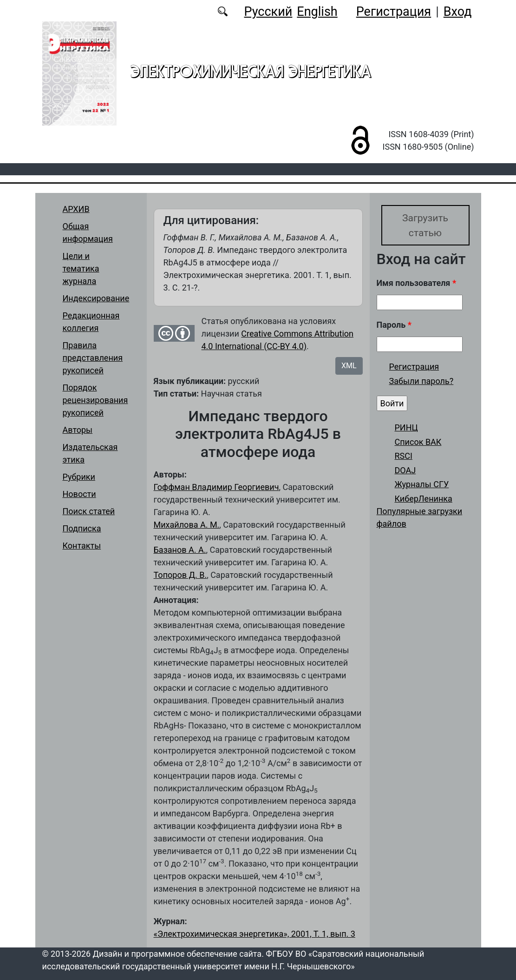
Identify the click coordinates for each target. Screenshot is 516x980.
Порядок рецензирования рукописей (95, 400)
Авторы (78, 430)
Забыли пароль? (421, 382)
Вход (458, 12)
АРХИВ (76, 209)
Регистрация (394, 12)
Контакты (82, 546)
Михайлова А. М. (187, 525)
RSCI (404, 457)
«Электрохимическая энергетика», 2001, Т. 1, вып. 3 (255, 934)
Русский (268, 12)
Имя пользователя (417, 283)
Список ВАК (418, 442)
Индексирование (96, 298)
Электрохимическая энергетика (251, 71)
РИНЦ (406, 428)
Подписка (82, 528)
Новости (79, 494)
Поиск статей (89, 511)
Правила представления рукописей (93, 358)
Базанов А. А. (180, 550)
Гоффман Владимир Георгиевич (216, 487)
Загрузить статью (425, 225)
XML (349, 366)
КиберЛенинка (424, 499)
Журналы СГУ (422, 485)
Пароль (394, 325)
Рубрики (79, 477)
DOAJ (405, 471)
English (317, 12)
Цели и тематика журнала (81, 268)
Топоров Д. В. (180, 575)
